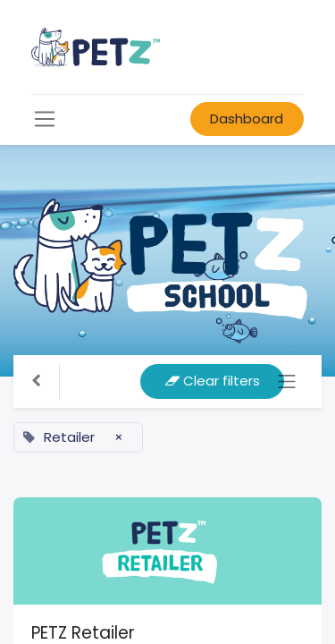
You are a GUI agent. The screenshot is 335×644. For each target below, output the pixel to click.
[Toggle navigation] (287, 381)
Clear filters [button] (213, 381)
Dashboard (247, 119)
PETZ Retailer (83, 633)
